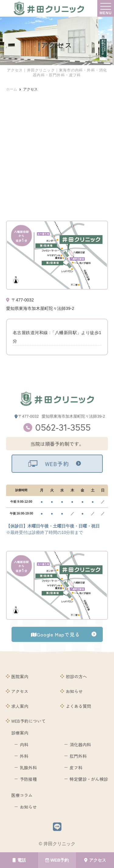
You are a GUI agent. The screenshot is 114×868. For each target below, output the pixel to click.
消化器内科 (80, 745)
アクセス (95, 860)
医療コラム (22, 795)
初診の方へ (76, 676)
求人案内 (20, 706)
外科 (24, 756)
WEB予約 (57, 860)
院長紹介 (74, 662)
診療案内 (20, 733)
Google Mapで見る (55, 634)
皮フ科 (76, 768)
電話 (19, 860)
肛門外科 (78, 756)
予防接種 (28, 779)
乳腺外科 (28, 768)
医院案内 (20, 676)
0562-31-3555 (63, 427)
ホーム (18, 662)
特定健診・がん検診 (89, 779)
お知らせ (74, 691)
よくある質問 (78, 706)
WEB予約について (28, 721)
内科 (24, 745)
